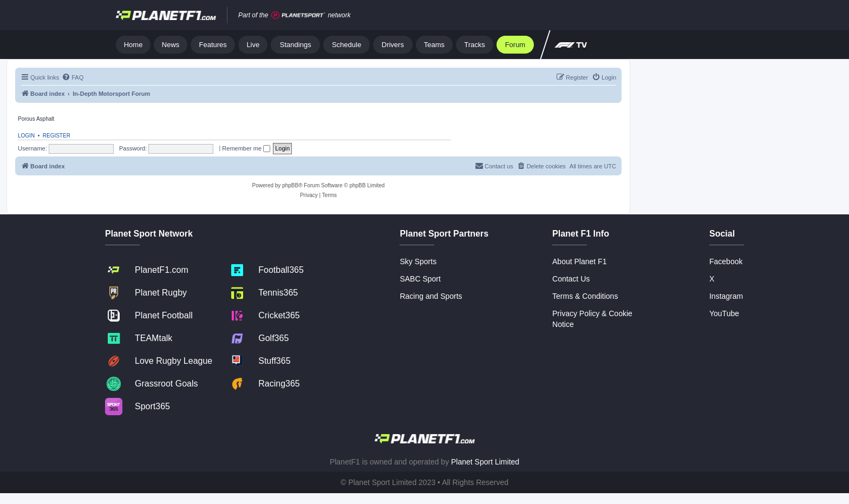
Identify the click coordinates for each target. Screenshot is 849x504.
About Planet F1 (579, 261)
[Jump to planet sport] (298, 15)
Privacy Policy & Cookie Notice (592, 319)
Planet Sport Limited (485, 462)
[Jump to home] (166, 15)
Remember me (246, 148)
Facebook (726, 261)
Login (26, 136)
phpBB (290, 185)
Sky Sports (418, 261)
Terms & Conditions (585, 296)
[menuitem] (73, 77)
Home (133, 45)
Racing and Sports (431, 296)
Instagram (726, 296)
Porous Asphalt (36, 119)
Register (57, 136)
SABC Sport (420, 279)
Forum (515, 45)
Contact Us (571, 279)
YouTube (724, 313)
